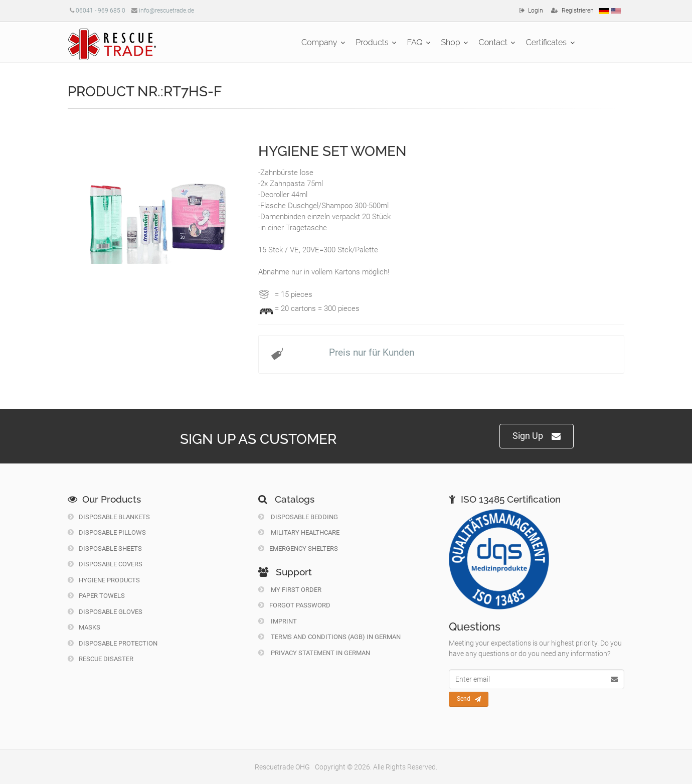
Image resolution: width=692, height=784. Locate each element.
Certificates (546, 42)
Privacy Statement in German (314, 653)
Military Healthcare (299, 532)
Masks (84, 627)
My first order (290, 590)
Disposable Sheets (105, 548)
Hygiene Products (104, 580)
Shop (450, 42)
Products (372, 42)
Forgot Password (294, 605)
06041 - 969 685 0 (101, 11)
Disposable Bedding (298, 517)
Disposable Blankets (109, 517)
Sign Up (537, 436)
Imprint (278, 621)
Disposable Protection (113, 643)
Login (536, 11)
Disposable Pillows (107, 532)
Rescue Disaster (101, 659)
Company (319, 42)
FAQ (415, 42)
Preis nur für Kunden (372, 352)
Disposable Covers (105, 564)
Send (469, 699)
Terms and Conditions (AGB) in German (329, 637)
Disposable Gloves (105, 612)
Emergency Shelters (298, 548)
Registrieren (578, 11)
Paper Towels (96, 596)
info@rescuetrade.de (166, 11)
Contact (493, 42)
